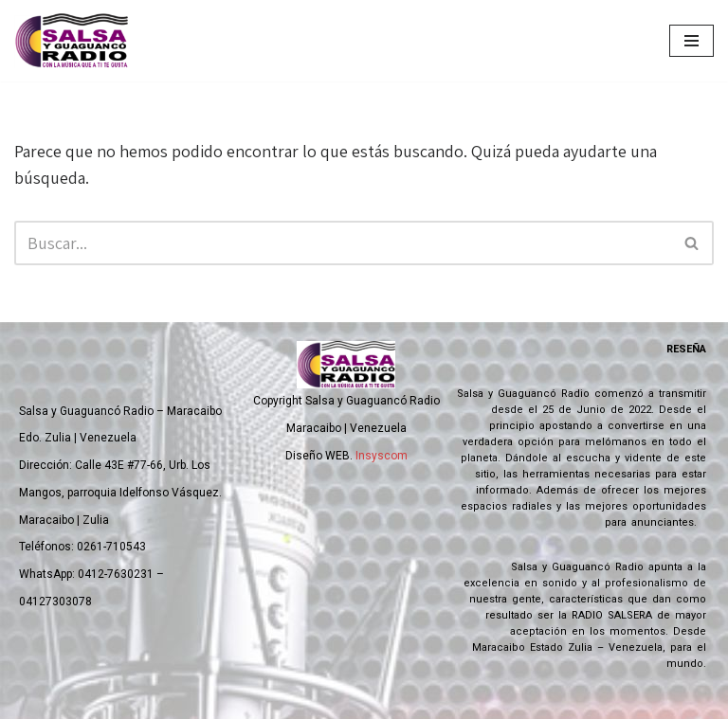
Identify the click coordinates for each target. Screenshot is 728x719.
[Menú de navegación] (692, 41)
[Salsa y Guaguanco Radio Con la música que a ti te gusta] (76, 41)
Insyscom (382, 456)
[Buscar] (343, 243)
